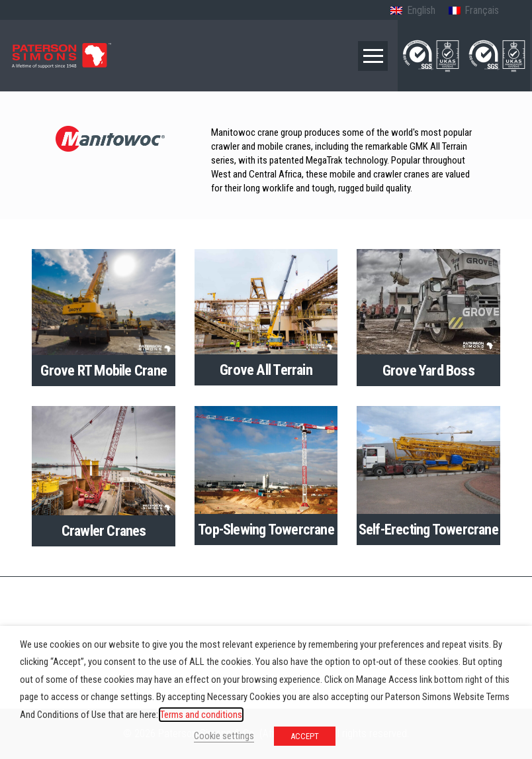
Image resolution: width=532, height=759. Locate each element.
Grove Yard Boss (428, 370)
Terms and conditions (201, 715)
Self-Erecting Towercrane (428, 529)
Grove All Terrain (266, 370)
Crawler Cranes (104, 531)
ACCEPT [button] (305, 736)
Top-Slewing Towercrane (266, 529)
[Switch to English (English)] (413, 11)
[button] (373, 56)
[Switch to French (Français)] (474, 11)
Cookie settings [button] (224, 736)
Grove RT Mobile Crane (103, 370)
